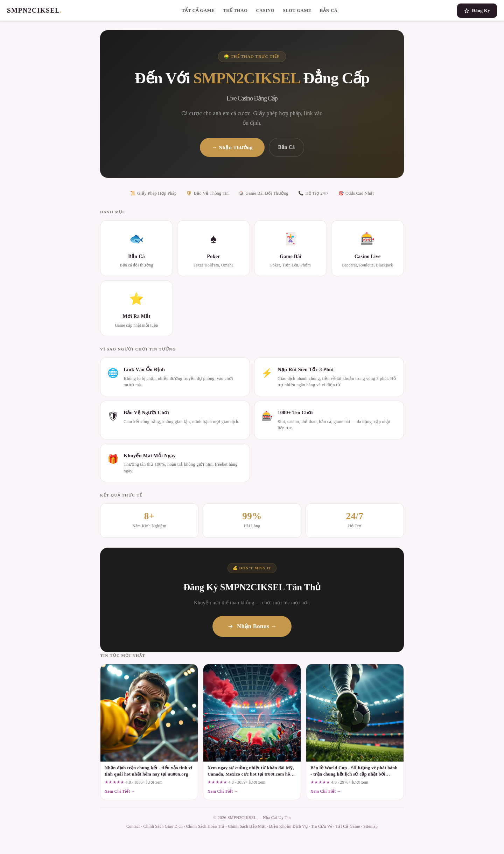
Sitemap (370, 826)
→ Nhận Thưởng (232, 147)
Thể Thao (235, 11)
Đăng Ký (477, 11)
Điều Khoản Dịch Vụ (288, 826)
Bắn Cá (329, 11)
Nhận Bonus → (252, 626)
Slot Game (297, 11)
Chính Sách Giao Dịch (163, 826)
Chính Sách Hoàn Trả (205, 826)
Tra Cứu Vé (322, 826)
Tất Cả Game (198, 11)
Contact (133, 826)
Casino (265, 11)
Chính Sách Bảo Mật (247, 826)
